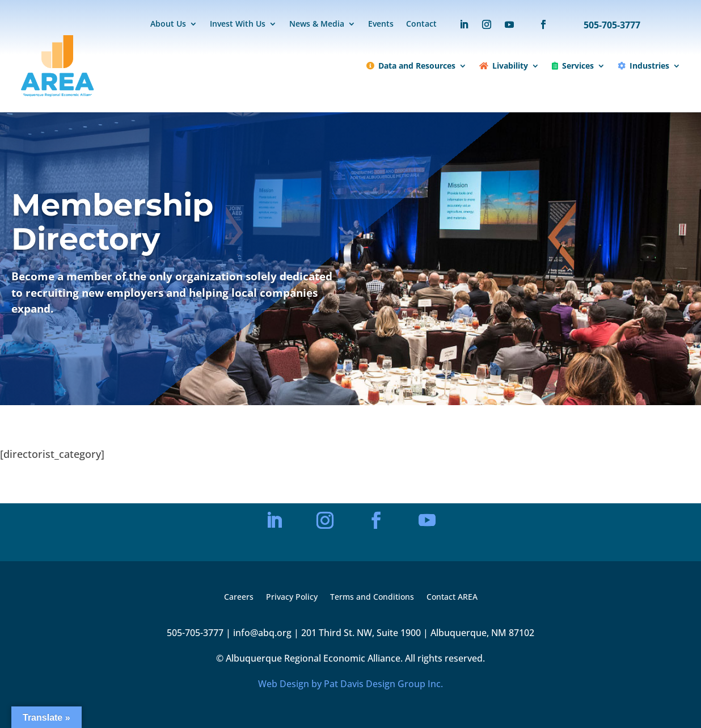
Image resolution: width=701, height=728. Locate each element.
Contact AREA (452, 597)
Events (381, 24)
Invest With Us (238, 24)
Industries (643, 66)
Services (573, 66)
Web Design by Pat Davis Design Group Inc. (350, 684)
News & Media (317, 24)
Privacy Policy (292, 597)
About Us (168, 24)
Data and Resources (411, 66)
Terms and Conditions (372, 597)
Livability (504, 66)
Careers (239, 597)
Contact (421, 24)
